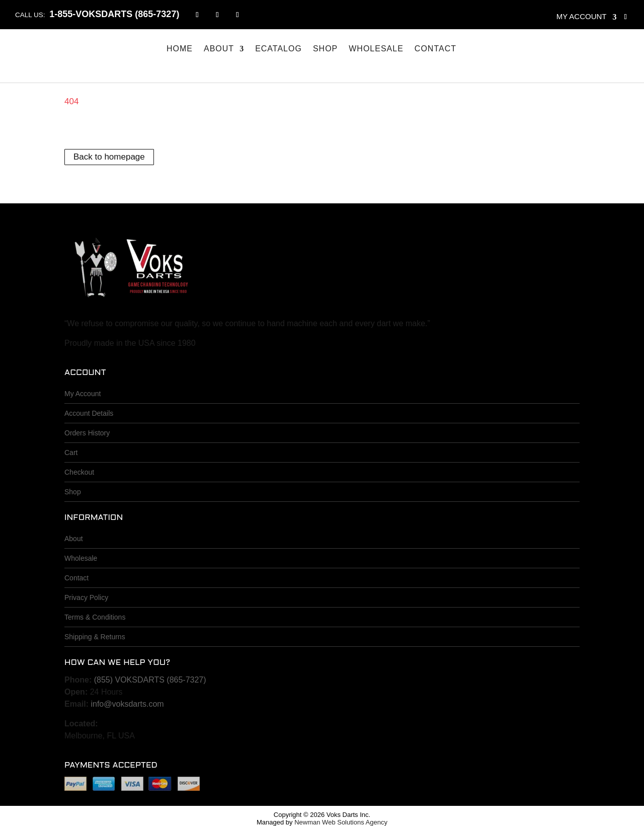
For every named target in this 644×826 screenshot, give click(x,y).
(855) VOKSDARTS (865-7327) (150, 680)
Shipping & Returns (95, 637)
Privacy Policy (86, 597)
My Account (83, 394)
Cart (71, 453)
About (219, 49)
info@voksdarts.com (127, 704)
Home (180, 49)
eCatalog (278, 49)
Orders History (87, 433)
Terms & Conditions (95, 617)
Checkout (79, 472)
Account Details (89, 413)
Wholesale (376, 49)
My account (582, 16)
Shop (325, 49)
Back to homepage (109, 157)
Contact (435, 49)
